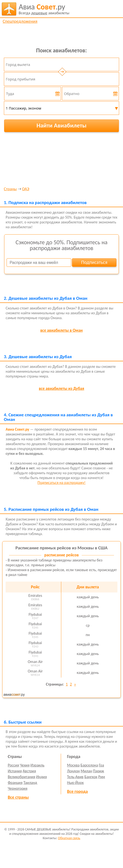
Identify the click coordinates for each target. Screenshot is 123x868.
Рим (102, 777)
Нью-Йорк (75, 783)
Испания (15, 771)
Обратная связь (69, 838)
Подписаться (94, 262)
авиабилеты (44, 9)
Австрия (29, 771)
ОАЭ (26, 189)
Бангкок (91, 777)
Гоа (101, 765)
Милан (86, 771)
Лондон (74, 771)
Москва (73, 765)
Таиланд (30, 783)
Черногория (18, 788)
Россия (13, 765)
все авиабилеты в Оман (62, 330)
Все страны (18, 797)
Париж (98, 771)
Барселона (89, 765)
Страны (10, 189)
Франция (15, 783)
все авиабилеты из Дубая (62, 389)
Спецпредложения (20, 21)
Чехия (25, 765)
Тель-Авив (75, 777)
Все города (77, 791)
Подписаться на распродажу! (61, 483)
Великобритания (22, 777)
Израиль (37, 765)
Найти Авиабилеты (61, 125)
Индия (42, 777)
